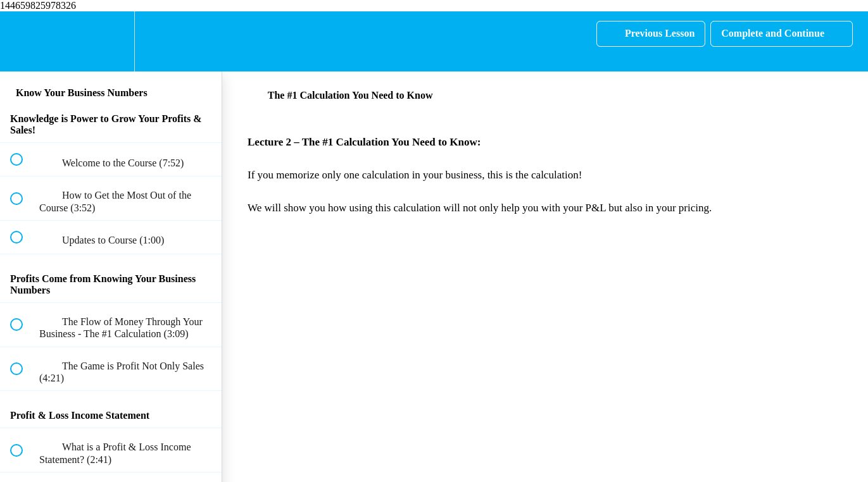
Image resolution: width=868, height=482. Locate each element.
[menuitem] (111, 41)
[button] (23, 41)
